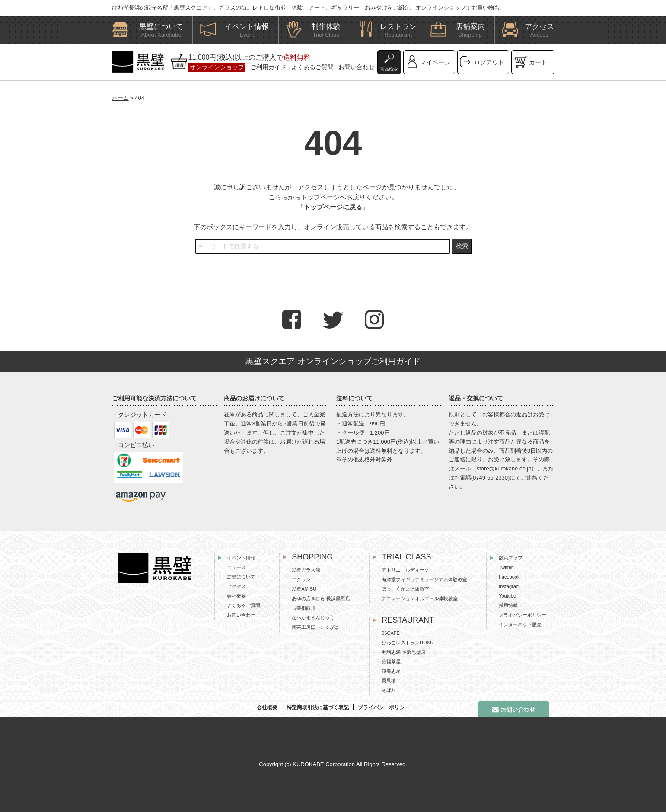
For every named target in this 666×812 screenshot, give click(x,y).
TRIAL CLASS (406, 557)
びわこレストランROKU (408, 643)
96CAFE (391, 633)
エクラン (301, 579)
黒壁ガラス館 (306, 570)
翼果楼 (389, 681)
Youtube (507, 596)
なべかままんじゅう (313, 617)
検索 (462, 246)
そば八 (389, 690)
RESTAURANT (408, 620)
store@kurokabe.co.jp (504, 468)
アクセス (236, 586)
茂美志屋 (391, 671)
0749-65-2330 (490, 478)
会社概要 (236, 596)
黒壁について (241, 577)
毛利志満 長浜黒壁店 (404, 652)
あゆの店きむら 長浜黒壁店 (321, 598)
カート (538, 62)
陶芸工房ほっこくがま (315, 627)
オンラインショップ (217, 67)
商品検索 (389, 69)
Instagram (509, 586)
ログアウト (489, 62)
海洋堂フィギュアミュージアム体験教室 (424, 579)
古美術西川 (304, 608)
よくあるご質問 (312, 67)
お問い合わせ (357, 67)
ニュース (236, 567)
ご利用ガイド (268, 67)
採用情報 (508, 605)
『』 (333, 207)
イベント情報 (241, 558)
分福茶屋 (391, 662)
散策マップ (511, 558)
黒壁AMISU (304, 589)
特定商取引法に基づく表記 (318, 707)
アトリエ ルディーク (405, 570)
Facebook (509, 577)
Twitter (506, 567)
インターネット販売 (520, 624)
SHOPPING (312, 557)
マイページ (435, 62)
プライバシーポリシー (523, 615)
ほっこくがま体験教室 (405, 589)
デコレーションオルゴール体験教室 (420, 598)
